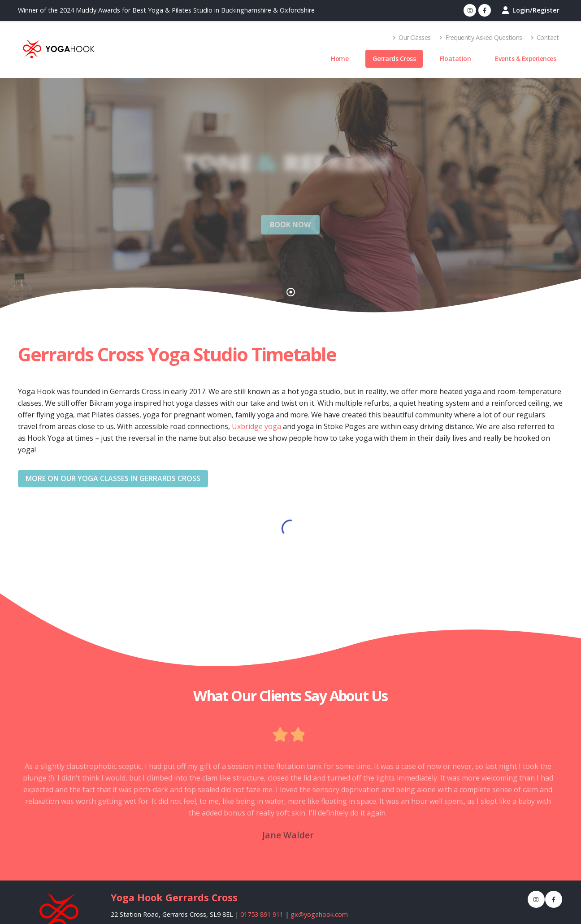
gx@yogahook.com (319, 914)
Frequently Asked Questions (481, 37)
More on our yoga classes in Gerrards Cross (113, 478)
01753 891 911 (262, 914)
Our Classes (412, 37)
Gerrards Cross (394, 59)
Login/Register (531, 10)
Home (340, 59)
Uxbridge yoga (256, 426)
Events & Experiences (525, 59)
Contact (545, 37)
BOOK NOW (290, 234)
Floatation (455, 59)
